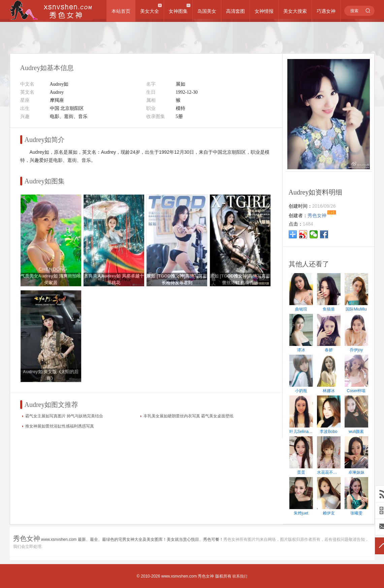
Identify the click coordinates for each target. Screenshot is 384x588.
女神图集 (178, 11)
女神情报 (264, 11)
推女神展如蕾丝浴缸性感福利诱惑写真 (60, 426)
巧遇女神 (326, 11)
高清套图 (235, 11)
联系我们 (240, 576)
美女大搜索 (295, 11)
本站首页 (121, 11)
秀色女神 (206, 576)
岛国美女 (207, 11)
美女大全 (150, 11)
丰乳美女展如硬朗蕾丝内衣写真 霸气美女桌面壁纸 (188, 416)
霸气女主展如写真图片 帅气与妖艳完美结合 (64, 416)
